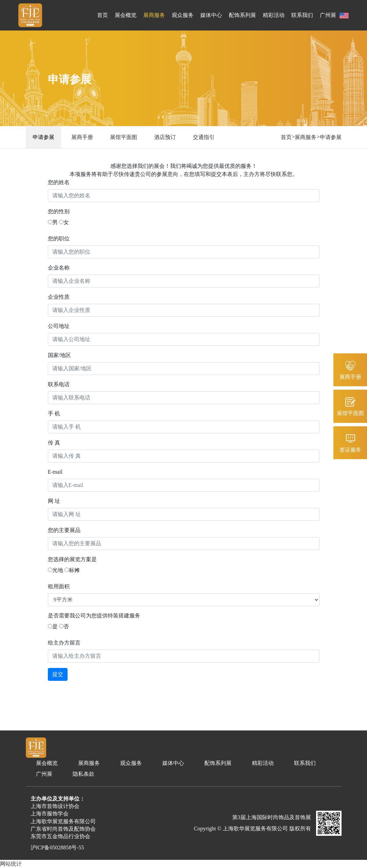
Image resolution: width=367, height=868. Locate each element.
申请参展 (43, 137)
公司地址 (59, 326)
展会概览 (126, 15)
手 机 (54, 413)
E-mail (55, 472)
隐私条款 (84, 774)
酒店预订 (165, 137)
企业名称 (59, 268)
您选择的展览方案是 (72, 559)
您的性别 (59, 211)
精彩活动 (274, 15)
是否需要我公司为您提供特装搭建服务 (94, 616)
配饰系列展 (242, 15)
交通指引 (204, 137)
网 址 (54, 501)
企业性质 (59, 297)
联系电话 (59, 384)
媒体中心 (211, 15)
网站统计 (11, 864)
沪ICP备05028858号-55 (57, 847)
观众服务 (183, 15)
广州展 (328, 15)
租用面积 (59, 586)
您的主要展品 (64, 530)
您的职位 (59, 239)
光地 (56, 570)
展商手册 (82, 137)
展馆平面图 (124, 137)
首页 (103, 15)
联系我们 (302, 15)
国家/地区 (59, 355)
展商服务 (154, 15)
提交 (58, 674)
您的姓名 (59, 182)
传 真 (54, 443)
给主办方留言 (64, 643)
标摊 (72, 570)
